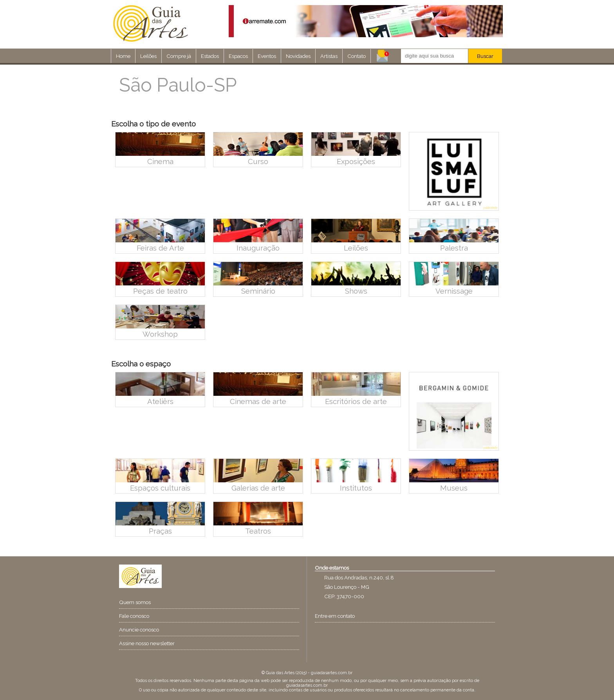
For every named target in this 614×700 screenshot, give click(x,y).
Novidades (298, 56)
